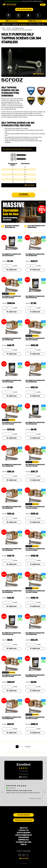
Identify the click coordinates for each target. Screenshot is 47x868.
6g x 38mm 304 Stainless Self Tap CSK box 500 (12, 549)
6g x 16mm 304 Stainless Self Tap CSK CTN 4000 (35, 339)
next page (28, 747)
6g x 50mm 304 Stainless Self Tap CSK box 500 (12, 592)
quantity (15, 266)
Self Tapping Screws (18, 28)
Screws (9, 28)
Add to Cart (12, 270)
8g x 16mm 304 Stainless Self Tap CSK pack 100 (35, 676)
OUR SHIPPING (24, 837)
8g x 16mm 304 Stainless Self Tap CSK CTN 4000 (35, 718)
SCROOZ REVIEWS (23, 833)
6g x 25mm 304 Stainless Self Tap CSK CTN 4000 (35, 465)
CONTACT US (24, 830)
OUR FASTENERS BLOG (23, 835)
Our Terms (24, 864)
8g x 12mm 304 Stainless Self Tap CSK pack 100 (11, 634)
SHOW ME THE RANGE (23, 815)
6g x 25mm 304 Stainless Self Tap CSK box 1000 (12, 465)
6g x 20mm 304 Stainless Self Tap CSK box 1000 (35, 381)
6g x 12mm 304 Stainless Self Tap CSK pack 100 (11, 255)
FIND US (23, 844)
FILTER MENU (23, 195)
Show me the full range (24, 9)
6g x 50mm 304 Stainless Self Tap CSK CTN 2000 (35, 592)
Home (3, 28)
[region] (23, 792)
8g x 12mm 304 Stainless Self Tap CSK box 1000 (35, 634)
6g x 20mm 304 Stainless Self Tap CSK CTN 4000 (12, 423)
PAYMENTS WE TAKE (24, 842)
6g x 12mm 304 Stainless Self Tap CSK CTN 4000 (11, 297)
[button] (2, 792)
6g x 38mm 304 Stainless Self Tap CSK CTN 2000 (35, 549)
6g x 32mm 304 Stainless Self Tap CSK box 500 (12, 507)
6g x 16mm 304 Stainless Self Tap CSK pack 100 (35, 297)
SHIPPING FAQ (23, 840)
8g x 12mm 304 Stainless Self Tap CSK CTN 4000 (11, 676)
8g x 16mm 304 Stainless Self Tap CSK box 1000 (12, 718)
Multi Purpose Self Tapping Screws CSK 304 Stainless (18, 30)
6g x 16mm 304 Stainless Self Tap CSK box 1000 (12, 339)
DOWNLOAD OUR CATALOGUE (24, 820)
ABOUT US (24, 828)
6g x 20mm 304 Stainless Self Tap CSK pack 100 (12, 381)
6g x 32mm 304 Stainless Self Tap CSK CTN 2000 (35, 507)
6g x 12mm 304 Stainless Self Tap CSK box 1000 (35, 255)
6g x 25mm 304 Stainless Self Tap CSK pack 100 (35, 423)
